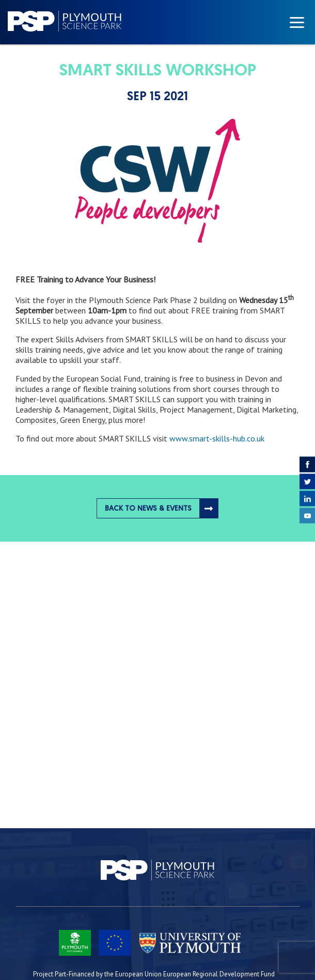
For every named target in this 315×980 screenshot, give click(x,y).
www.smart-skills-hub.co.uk (217, 438)
